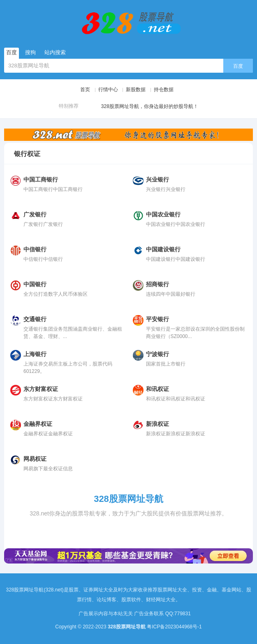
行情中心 (108, 90)
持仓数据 (164, 90)
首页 (85, 90)
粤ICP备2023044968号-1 (174, 627)
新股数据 (136, 90)
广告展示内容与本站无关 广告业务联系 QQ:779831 (137, 614)
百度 (238, 66)
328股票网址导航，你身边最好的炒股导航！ (142, 107)
